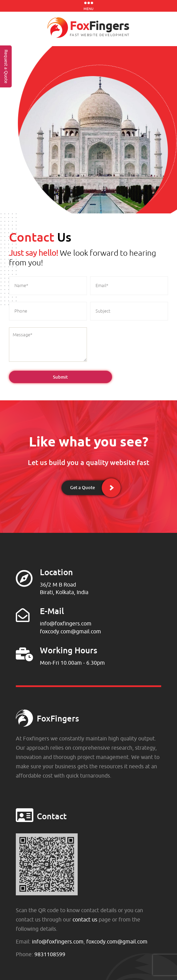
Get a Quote (82, 487)
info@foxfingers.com (66, 623)
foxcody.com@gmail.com (70, 631)
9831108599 (50, 954)
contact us (85, 919)
